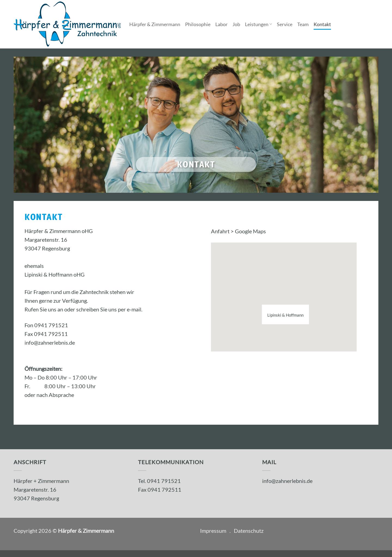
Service (285, 24)
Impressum (213, 531)
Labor (221, 24)
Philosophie (198, 24)
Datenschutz (249, 531)
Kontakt (322, 24)
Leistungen (258, 24)
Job (236, 24)
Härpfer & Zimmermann (155, 24)
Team (303, 24)
